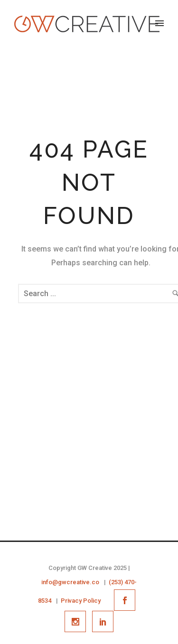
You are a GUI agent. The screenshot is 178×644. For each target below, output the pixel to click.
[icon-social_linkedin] (103, 621)
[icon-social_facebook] (127, 600)
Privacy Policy (81, 601)
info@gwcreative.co (70, 582)
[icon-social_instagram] (78, 621)
